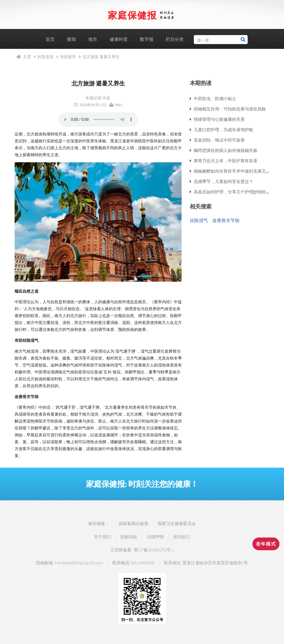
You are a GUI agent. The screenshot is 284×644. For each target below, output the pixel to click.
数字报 (147, 39)
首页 (50, 39)
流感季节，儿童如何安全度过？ (223, 181)
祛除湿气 (199, 220)
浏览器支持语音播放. (98, 120)
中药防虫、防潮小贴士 (215, 99)
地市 (93, 39)
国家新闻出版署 (134, 524)
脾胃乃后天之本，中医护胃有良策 (226, 161)
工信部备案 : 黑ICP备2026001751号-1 (142, 550)
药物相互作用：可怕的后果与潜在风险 (230, 109)
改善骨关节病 (226, 220)
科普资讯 (45, 57)
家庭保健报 (132, 15)
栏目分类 (175, 39)
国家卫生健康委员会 (177, 524)
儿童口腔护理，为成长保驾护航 (223, 130)
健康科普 (119, 39)
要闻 (71, 39)
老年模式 (266, 544)
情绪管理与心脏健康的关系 (219, 119)
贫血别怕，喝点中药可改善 (219, 140)
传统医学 (68, 57)
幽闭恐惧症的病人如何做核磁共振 (226, 150)
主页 (27, 57)
